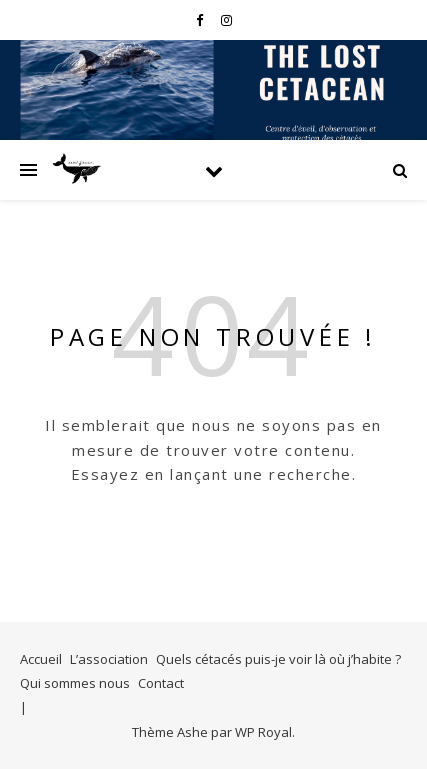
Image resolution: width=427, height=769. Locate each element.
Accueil (41, 659)
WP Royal (263, 732)
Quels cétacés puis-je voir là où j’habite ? (278, 659)
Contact (161, 683)
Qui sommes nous (75, 683)
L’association (109, 659)
